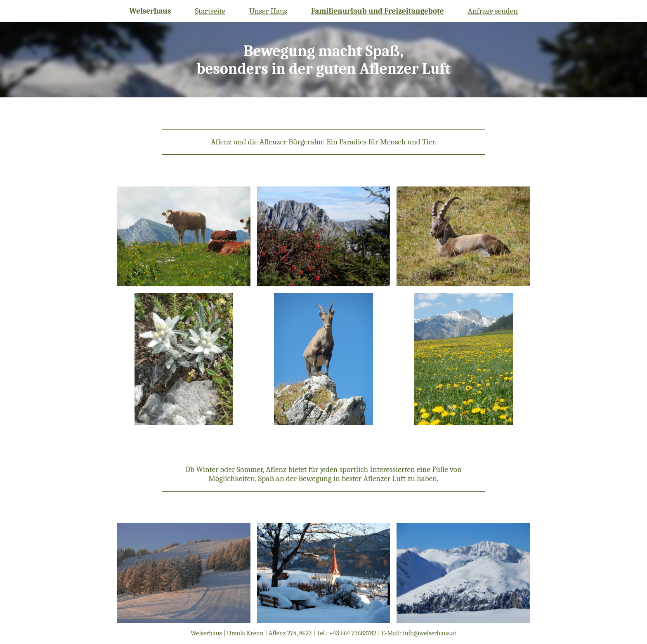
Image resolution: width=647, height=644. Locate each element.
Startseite (210, 11)
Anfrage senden (493, 11)
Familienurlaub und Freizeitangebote (378, 11)
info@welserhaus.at (430, 633)
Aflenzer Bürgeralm (291, 142)
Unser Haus (268, 11)
